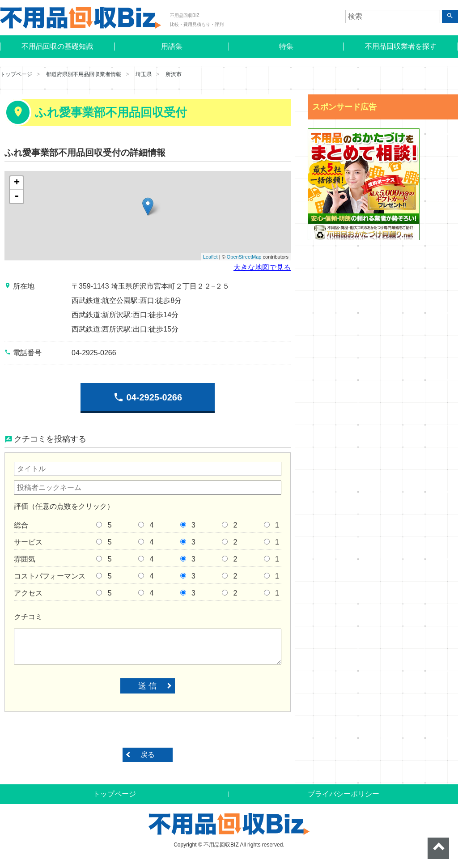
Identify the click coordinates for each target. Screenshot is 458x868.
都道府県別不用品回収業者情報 (84, 74)
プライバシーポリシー (343, 794)
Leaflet (210, 257)
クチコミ (28, 617)
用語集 (172, 46)
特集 (286, 46)
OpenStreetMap (244, 257)
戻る (148, 755)
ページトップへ (438, 848)
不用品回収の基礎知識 (57, 46)
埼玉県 (144, 74)
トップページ (16, 74)
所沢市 (174, 74)
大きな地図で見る (262, 267)
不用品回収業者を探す (401, 46)
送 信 (147, 686)
